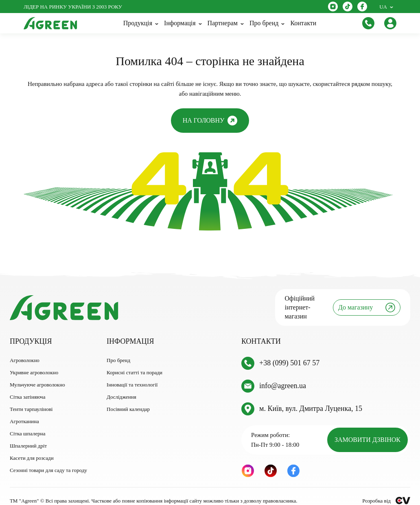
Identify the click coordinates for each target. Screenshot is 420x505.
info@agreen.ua (283, 377)
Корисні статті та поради (135, 363)
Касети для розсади (32, 449)
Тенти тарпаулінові (31, 400)
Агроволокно (25, 351)
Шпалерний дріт (28, 437)
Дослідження (121, 388)
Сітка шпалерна (27, 425)
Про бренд (118, 351)
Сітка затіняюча (27, 388)
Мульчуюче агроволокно (37, 376)
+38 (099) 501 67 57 (289, 354)
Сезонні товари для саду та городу (48, 461)
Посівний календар (128, 400)
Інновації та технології (132, 376)
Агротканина (24, 412)
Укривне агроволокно (34, 363)
